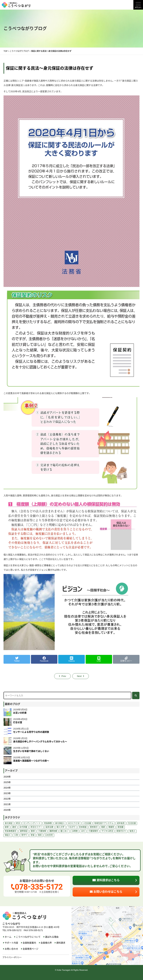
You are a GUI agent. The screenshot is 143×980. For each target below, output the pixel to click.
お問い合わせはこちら (106, 892)
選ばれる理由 (52, 937)
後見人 (132, 831)
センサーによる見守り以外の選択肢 (31, 732)
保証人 (8, 835)
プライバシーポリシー (12, 957)
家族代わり (121, 831)
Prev (64, 676)
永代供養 (23, 827)
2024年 (7, 788)
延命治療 (49, 827)
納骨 (7, 827)
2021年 (7, 804)
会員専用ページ (30, 949)
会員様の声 (46, 943)
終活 (18, 823)
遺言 (14, 827)
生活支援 (132, 823)
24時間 (75, 831)
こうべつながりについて (28, 937)
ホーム (8, 937)
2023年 (7, 793)
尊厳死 (111, 827)
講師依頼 (53, 831)
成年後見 (121, 823)
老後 (33, 835)
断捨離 (121, 827)
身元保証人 (60, 823)
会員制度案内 (29, 943)
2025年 (7, 782)
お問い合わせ (11, 949)
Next (79, 676)
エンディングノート (32, 823)
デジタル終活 (107, 831)
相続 (103, 827)
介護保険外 (93, 831)
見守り (24, 835)
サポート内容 (11, 943)
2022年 (7, 799)
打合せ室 (18, 722)
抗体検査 (83, 827)
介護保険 (42, 831)
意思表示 (94, 827)
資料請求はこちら (106, 880)
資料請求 (61, 943)
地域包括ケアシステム (104, 823)
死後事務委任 (11, 831)
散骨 (33, 831)
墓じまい (64, 831)
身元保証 (9, 823)
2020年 (7, 810)
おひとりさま (74, 823)
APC (83, 831)
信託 (40, 835)
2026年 (7, 777)
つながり (72, 827)
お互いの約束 (20, 713)
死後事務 (48, 823)
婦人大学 (60, 827)
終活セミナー (36, 827)
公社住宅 (49, 835)
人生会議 (87, 823)
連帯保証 (24, 831)
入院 (16, 835)
